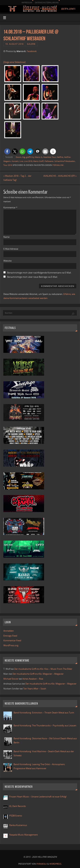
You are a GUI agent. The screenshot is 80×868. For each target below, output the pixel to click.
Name (6, 237)
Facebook (32, 51)
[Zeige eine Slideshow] (14, 62)
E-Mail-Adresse (11, 249)
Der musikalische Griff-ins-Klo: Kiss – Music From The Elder (43, 669)
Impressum (27, 2)
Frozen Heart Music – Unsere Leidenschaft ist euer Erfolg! (38, 797)
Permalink (58, 165)
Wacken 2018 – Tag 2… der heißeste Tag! (17, 178)
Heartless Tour (49, 157)
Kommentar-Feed (12, 641)
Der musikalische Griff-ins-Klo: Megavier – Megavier (38, 674)
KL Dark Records (18, 806)
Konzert (15, 161)
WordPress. (56, 864)
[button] (7, 151)
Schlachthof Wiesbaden (65, 161)
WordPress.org (11, 645)
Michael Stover (11, 679)
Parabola (42, 864)
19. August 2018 (14, 44)
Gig (24, 157)
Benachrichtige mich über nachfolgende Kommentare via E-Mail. (39, 273)
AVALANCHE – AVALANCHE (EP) (60, 176)
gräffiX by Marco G (34, 157)
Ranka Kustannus (18, 825)
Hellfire (60, 157)
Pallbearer (49, 161)
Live (21, 161)
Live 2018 (28, 161)
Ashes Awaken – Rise (33, 679)
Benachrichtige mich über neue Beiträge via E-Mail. (32, 277)
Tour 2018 (8, 165)
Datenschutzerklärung (47, 2)
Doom (18, 157)
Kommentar (10, 208)
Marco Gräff (38, 161)
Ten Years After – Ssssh (35, 689)
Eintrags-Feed (10, 636)
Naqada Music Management (24, 835)
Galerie (31, 44)
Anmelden (9, 631)
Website (7, 261)
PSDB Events (16, 816)
